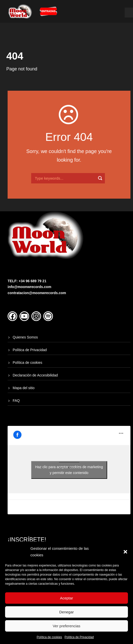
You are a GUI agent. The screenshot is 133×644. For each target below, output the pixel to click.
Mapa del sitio (24, 388)
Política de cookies (49, 637)
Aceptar (67, 598)
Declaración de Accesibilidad (35, 375)
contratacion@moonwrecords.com (37, 293)
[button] (125, 552)
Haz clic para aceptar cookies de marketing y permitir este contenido (69, 470)
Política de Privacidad (79, 637)
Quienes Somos (25, 337)
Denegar (67, 612)
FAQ (16, 401)
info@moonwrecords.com (29, 287)
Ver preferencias (66, 626)
